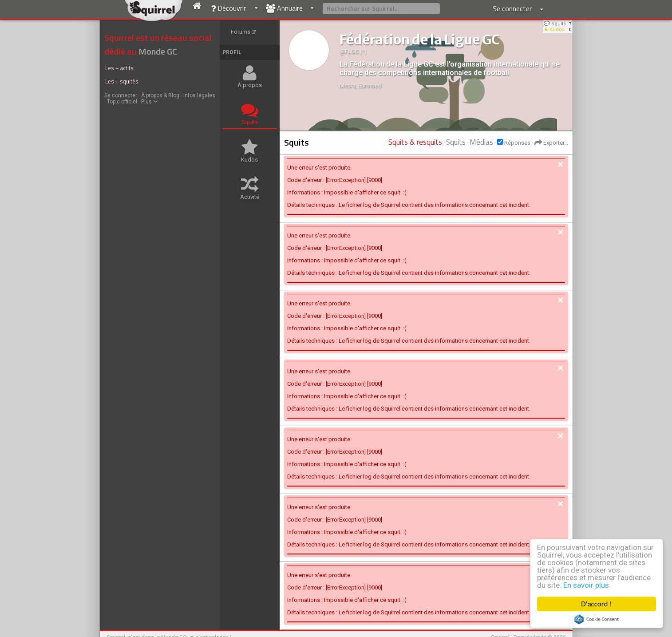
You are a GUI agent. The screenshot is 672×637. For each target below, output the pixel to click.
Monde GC (158, 51)
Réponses (517, 143)
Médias (481, 142)
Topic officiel (122, 102)
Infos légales (199, 95)
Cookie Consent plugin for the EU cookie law (597, 619)
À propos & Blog (160, 95)
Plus (149, 102)
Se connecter (121, 95)
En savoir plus (586, 585)
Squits (456, 142)
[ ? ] (363, 52)
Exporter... (551, 143)
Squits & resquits (415, 142)
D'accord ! (597, 604)
